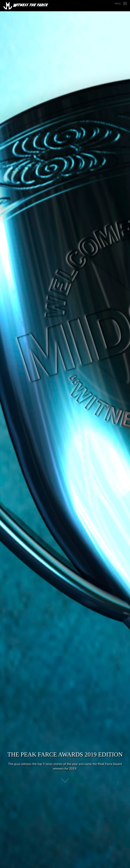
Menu (118, 3)
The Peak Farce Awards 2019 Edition (65, 754)
